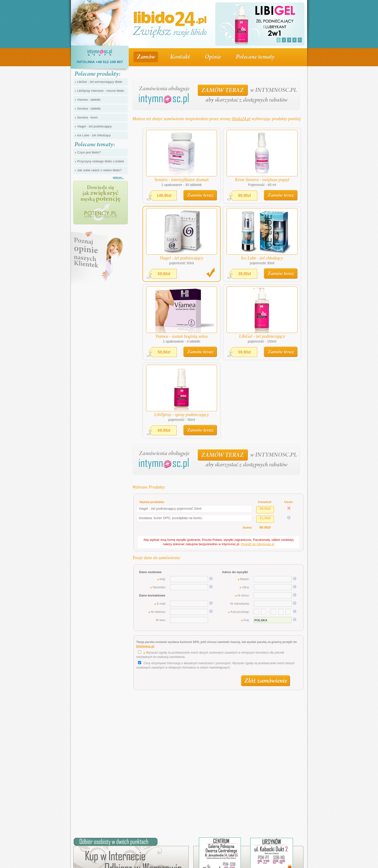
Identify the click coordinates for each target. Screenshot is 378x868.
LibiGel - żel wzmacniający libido (100, 82)
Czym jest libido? (89, 152)
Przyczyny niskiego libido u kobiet (101, 161)
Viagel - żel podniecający (94, 126)
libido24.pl (241, 119)
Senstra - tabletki (89, 109)
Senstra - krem (87, 117)
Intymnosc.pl (145, 646)
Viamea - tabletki (89, 100)
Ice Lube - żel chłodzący (94, 135)
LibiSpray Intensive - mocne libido (101, 91)
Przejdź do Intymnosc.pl (257, 544)
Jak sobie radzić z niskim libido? (99, 170)
